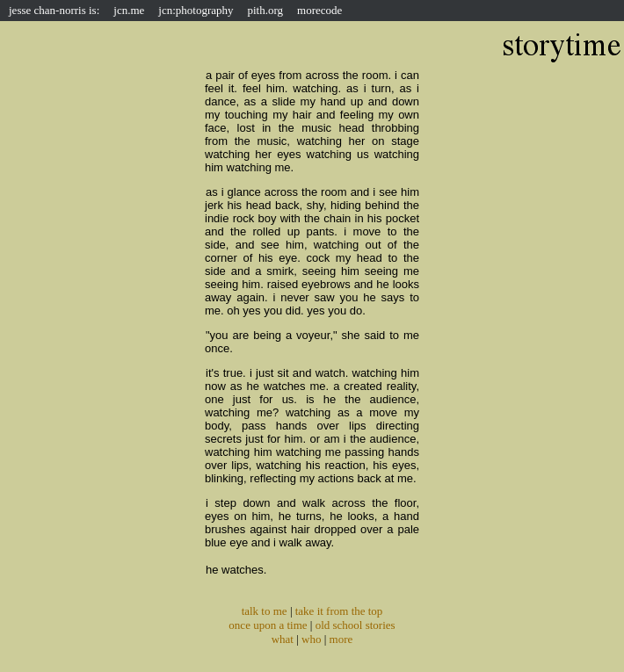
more (341, 639)
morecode (319, 10)
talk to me (265, 611)
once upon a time (268, 625)
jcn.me (129, 10)
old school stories (356, 625)
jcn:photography (196, 10)
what (283, 639)
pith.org (266, 10)
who (311, 639)
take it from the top (339, 611)
